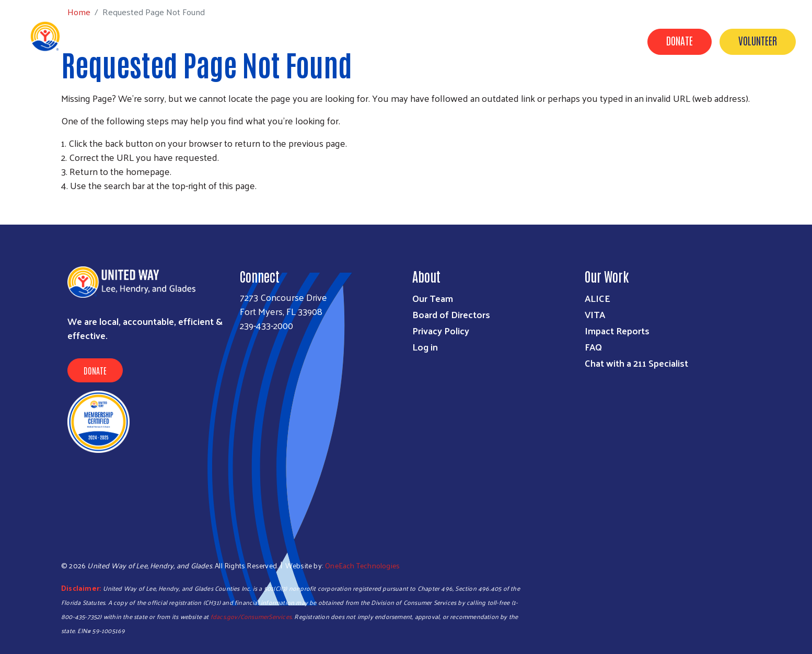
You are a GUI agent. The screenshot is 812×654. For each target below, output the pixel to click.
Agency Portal (765, 90)
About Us (564, 90)
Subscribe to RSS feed (65, 205)
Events (613, 90)
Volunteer (758, 40)
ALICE (598, 298)
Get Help (257, 90)
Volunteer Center (494, 90)
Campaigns (420, 90)
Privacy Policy (441, 330)
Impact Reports (617, 330)
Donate (680, 40)
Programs (312, 90)
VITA (595, 314)
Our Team (433, 298)
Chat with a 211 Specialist (636, 363)
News (656, 90)
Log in (425, 347)
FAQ (593, 347)
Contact (702, 90)
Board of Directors (451, 314)
